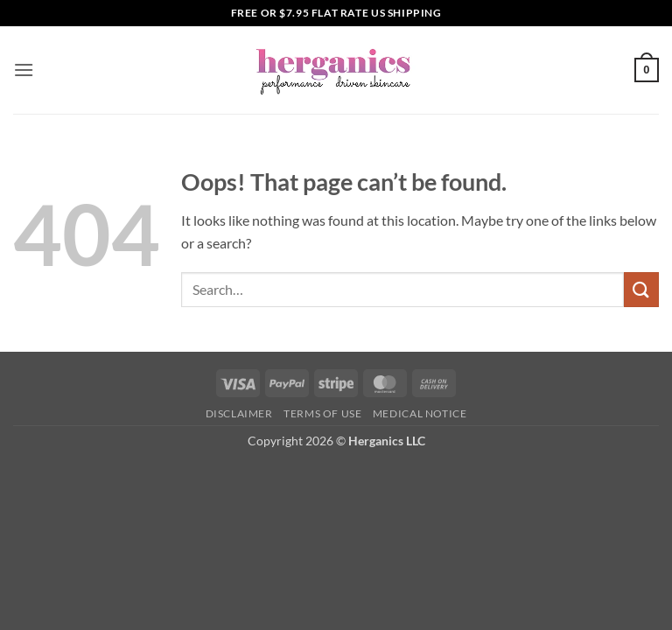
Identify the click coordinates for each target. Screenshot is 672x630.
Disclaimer (239, 413)
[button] (24, 70)
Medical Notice (420, 413)
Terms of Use (322, 413)
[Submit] (641, 289)
